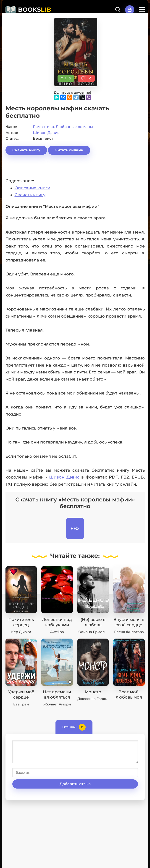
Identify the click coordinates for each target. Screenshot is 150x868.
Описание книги (32, 188)
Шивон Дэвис (46, 133)
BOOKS (35, 10)
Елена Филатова (129, 632)
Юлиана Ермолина (94, 632)
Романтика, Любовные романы (63, 127)
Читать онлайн (69, 150)
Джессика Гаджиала (96, 699)
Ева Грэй (21, 704)
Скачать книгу (26, 150)
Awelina (57, 632)
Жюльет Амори (57, 704)
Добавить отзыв (75, 784)
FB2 (75, 528)
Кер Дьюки (21, 632)
